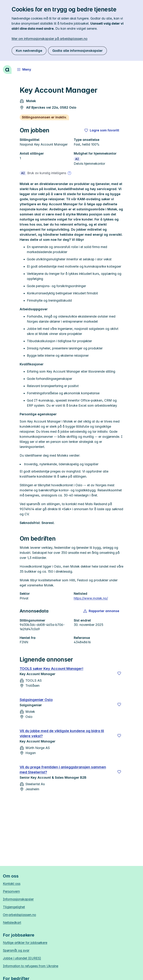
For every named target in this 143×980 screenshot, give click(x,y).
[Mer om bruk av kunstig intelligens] (69, 173)
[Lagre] (119, 673)
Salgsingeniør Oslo (36, 700)
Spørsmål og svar (16, 950)
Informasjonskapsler (18, 899)
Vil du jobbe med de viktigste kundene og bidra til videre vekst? (62, 733)
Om (19, 915)
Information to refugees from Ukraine (31, 966)
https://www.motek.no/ (91, 598)
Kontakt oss (12, 884)
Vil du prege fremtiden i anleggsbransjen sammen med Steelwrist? (63, 770)
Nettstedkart (12, 923)
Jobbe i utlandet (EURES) (22, 958)
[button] (101, 611)
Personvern (11, 891)
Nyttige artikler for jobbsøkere (25, 943)
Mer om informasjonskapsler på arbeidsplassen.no (49, 39)
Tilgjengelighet (14, 907)
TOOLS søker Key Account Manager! (51, 669)
